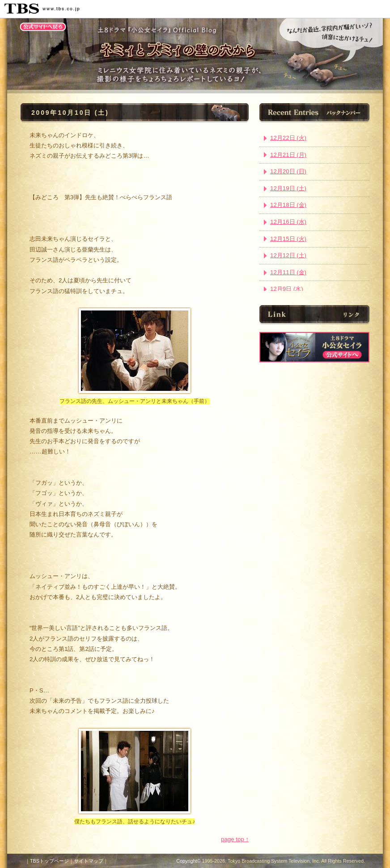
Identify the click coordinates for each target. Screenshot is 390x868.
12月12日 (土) (288, 255)
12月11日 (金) (288, 272)
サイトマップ (89, 861)
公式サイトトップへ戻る (43, 27)
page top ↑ (235, 839)
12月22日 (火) (288, 138)
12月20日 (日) (288, 171)
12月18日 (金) (288, 205)
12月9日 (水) (287, 289)
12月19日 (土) (288, 188)
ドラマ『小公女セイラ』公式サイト (314, 347)
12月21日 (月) (288, 155)
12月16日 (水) (288, 222)
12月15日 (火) (288, 239)
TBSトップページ (49, 861)
